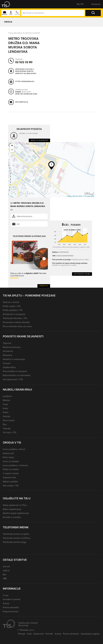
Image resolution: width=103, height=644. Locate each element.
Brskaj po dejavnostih (39, 140)
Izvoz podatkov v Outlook (15, 465)
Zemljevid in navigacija (14, 314)
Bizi (18, 224)
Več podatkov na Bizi (82, 274)
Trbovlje (7, 428)
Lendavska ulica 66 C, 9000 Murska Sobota (25, 70)
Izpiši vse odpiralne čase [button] (26, 94)
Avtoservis (8, 351)
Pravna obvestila (11, 607)
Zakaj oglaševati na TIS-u (15, 505)
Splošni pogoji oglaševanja (16, 513)
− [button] (12, 150)
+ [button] (12, 146)
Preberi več (44, 286)
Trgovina (7, 343)
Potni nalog (8, 457)
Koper (6, 412)
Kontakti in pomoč (12, 599)
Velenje (7, 416)
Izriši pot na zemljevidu (26, 74)
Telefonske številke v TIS (15, 318)
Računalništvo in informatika (17, 375)
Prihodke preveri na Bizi (80, 260)
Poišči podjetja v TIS (13, 310)
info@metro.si (22, 102)
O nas (6, 595)
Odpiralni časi (9, 477)
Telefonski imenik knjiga (15, 542)
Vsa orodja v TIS (11, 486)
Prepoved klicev (11, 611)
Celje (5, 404)
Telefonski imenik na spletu (16, 534)
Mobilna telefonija (12, 347)
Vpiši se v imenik (11, 302)
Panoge (22, 634)
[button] (8, 4)
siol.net (6, 566)
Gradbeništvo (9, 367)
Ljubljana (7, 396)
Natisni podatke (10, 481)
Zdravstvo (8, 355)
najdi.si (6, 570)
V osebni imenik (11, 473)
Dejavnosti (39, 634)
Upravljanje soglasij (90, 634)
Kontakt (49, 634)
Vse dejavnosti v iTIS (13, 379)
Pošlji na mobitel (11, 469)
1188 (5, 578)
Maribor (6, 400)
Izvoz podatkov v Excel (14, 449)
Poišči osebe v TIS (12, 306)
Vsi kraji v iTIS (9, 432)
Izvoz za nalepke (11, 461)
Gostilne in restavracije (14, 359)
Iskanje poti (8, 453)
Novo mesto (9, 420)
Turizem (7, 363)
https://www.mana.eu (25, 82)
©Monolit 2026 (77, 196)
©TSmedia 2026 (88, 196)
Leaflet (69, 196)
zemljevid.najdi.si (24, 216)
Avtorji (6, 603)
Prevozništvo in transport (15, 371)
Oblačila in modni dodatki (27, 33)
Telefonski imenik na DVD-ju (17, 538)
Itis (10, 33)
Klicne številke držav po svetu (17, 326)
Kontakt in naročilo (12, 517)
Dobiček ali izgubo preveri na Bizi (64, 265)
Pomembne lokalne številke (16, 322)
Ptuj (5, 424)
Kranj (5, 408)
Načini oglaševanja (12, 509)
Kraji (29, 634)
